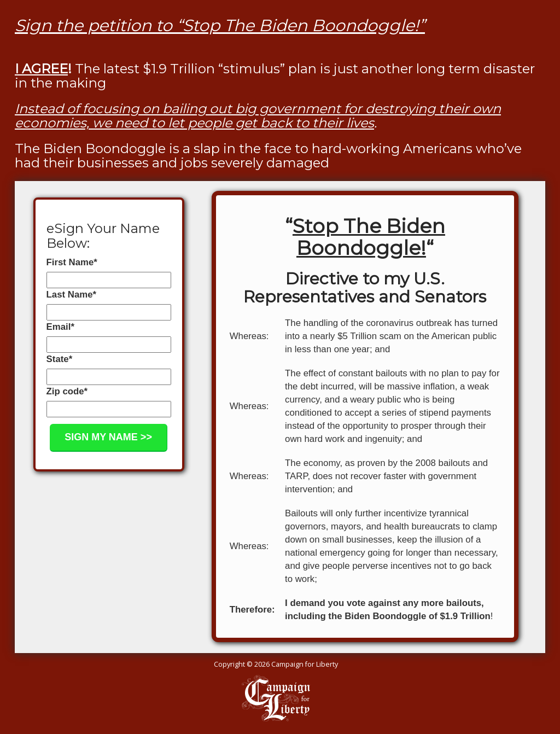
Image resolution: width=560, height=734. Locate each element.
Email (60, 327)
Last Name (71, 295)
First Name (72, 262)
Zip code (67, 391)
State (60, 359)
